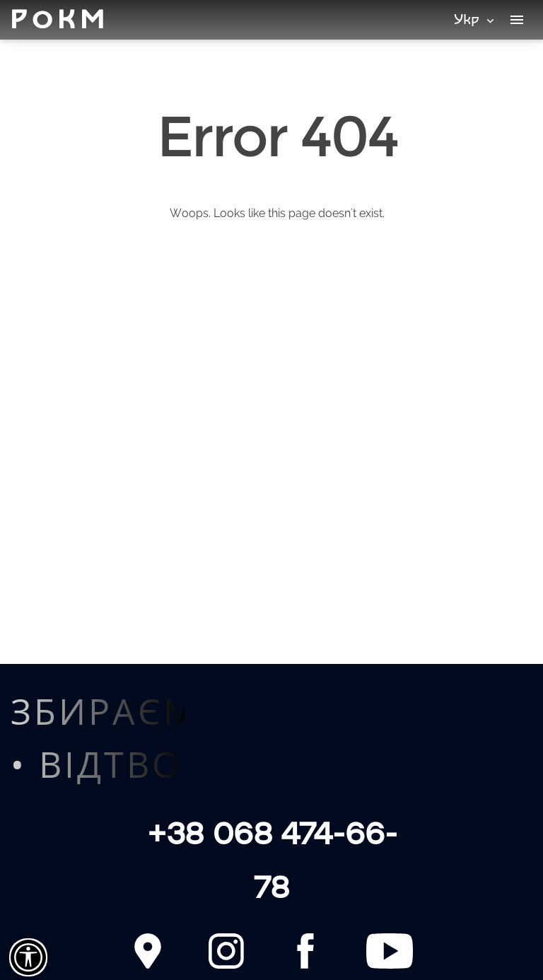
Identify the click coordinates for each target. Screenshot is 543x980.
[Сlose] (28, 957)
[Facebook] (305, 951)
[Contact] (148, 951)
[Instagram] (226, 951)
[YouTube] (390, 951)
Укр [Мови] (475, 18)
